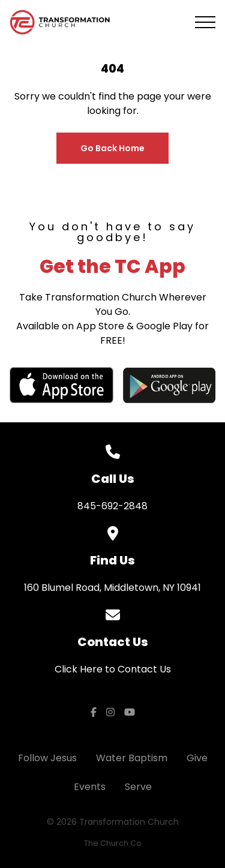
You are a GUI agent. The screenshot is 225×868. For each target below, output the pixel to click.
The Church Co (113, 843)
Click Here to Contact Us (113, 669)
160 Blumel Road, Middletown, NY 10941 (112, 588)
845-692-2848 (112, 506)
